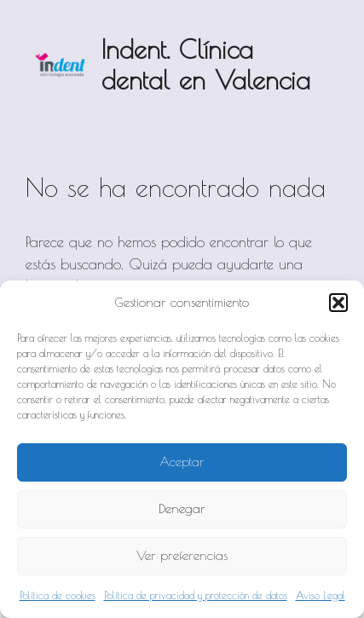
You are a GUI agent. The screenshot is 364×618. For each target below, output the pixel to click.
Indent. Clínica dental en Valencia (206, 64)
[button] (338, 303)
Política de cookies (58, 595)
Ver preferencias (182, 555)
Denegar (182, 508)
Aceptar (182, 462)
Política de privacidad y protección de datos (196, 595)
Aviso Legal (321, 595)
